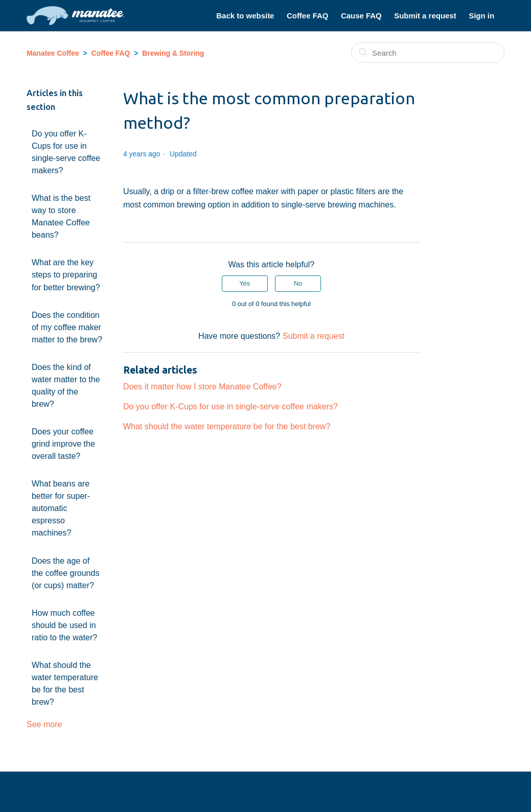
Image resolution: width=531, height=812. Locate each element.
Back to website (245, 16)
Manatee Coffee (53, 53)
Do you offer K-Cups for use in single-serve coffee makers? (66, 152)
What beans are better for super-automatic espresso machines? (61, 508)
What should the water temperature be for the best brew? (65, 683)
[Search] (428, 53)
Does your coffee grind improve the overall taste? (63, 444)
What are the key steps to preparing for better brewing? (66, 274)
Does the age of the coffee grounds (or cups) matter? (66, 573)
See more (44, 724)
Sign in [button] (481, 16)
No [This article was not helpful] (298, 283)
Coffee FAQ (308, 16)
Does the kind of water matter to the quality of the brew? (66, 385)
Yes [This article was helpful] (245, 283)
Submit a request (425, 16)
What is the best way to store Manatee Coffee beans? (61, 216)
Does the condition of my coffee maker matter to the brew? (67, 327)
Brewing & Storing (173, 53)
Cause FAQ (361, 16)
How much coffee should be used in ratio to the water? (64, 625)
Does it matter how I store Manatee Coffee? (202, 386)
